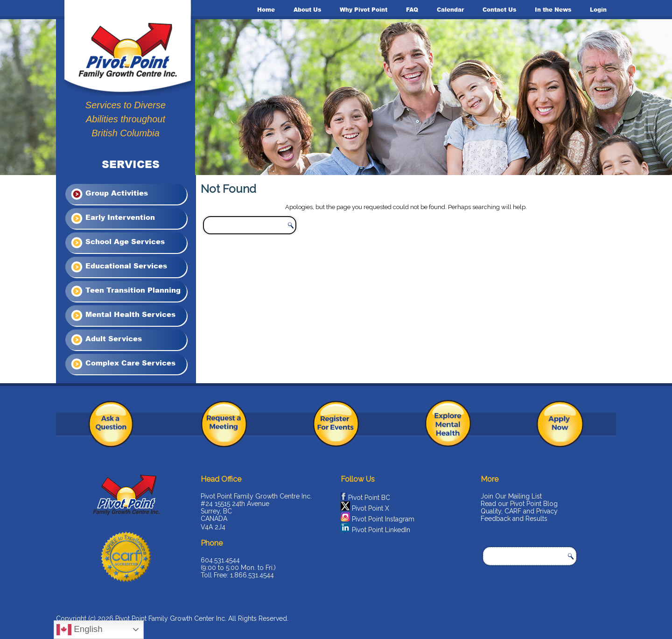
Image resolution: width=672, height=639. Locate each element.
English (79, 630)
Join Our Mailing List (511, 496)
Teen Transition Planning (125, 291)
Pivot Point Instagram (383, 519)
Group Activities (109, 194)
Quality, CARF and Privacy (519, 511)
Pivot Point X (371, 508)
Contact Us (499, 10)
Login (598, 10)
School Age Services (117, 243)
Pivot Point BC (369, 498)
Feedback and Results (514, 519)
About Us (307, 10)
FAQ (412, 10)
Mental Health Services (123, 316)
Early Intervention (112, 218)
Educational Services (119, 267)
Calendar (450, 10)
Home (266, 10)
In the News (553, 10)
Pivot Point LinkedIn (381, 530)
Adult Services (106, 340)
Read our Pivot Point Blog (519, 504)
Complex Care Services (123, 364)
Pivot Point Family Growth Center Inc (170, 618)
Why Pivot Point (364, 10)
